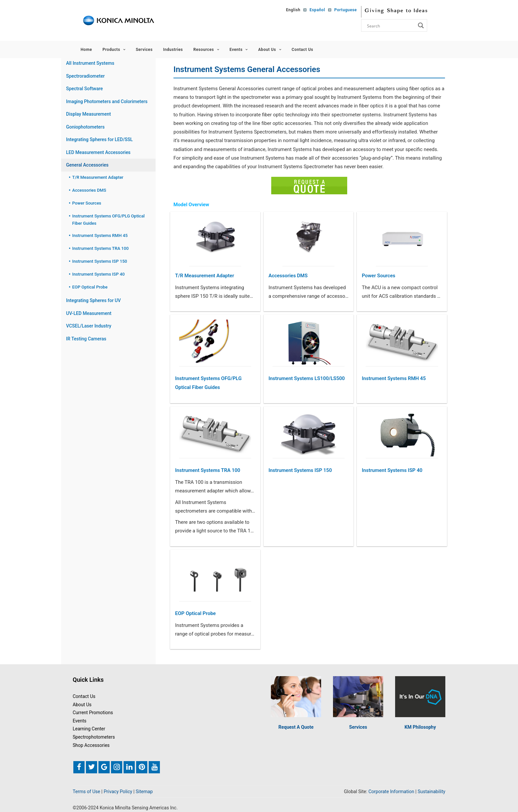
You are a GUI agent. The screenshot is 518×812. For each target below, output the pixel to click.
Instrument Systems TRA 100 (208, 470)
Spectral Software (84, 89)
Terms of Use (86, 792)
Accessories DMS (288, 276)
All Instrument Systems (90, 63)
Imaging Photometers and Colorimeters (107, 101)
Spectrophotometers (94, 737)
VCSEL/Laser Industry (89, 326)
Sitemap (144, 792)
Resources (206, 50)
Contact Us (302, 50)
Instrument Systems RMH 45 (394, 378)
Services (144, 50)
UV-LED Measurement (89, 313)
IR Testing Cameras (86, 339)
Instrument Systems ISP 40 (392, 470)
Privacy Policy (118, 792)
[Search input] (390, 25)
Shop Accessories (91, 745)
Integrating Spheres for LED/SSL (99, 139)
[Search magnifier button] (421, 25)
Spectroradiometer (85, 76)
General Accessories (87, 165)
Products (114, 50)
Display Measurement (89, 114)
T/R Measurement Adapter (205, 276)
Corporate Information (391, 792)
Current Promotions (93, 713)
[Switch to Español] (316, 10)
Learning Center (89, 729)
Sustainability (431, 792)
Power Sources (378, 276)
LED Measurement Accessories (98, 152)
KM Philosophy (420, 727)
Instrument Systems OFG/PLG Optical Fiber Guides (208, 383)
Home (86, 50)
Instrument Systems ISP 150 (300, 470)
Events (239, 50)
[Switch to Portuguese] (343, 10)
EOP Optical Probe (195, 613)
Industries (173, 50)
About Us (270, 50)
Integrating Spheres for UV (93, 300)
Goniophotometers (85, 127)
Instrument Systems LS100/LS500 (307, 378)
